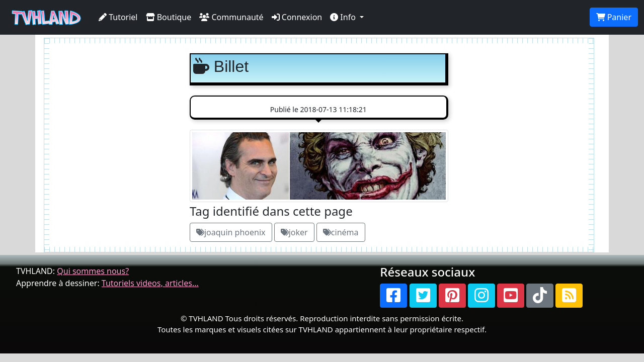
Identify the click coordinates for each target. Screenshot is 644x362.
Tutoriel (118, 17)
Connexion (297, 17)
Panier (614, 17)
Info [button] (344, 17)
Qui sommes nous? (93, 271)
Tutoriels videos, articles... (150, 283)
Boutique (169, 17)
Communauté (231, 17)
